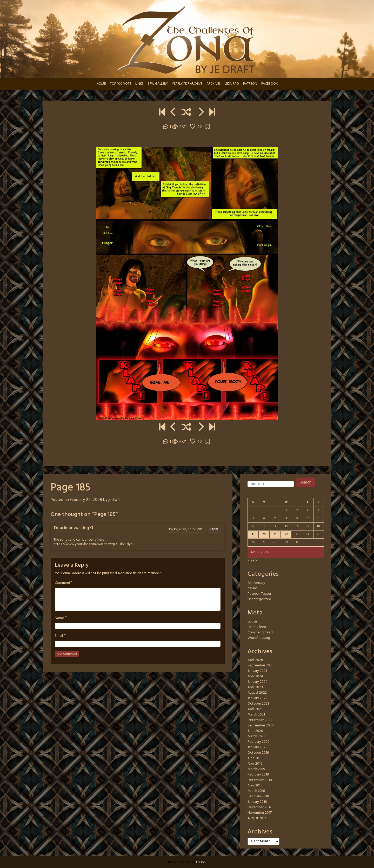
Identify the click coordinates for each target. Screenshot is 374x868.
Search (306, 482)
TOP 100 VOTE (121, 84)
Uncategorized (259, 599)
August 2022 (257, 693)
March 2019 (256, 769)
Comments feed (260, 632)
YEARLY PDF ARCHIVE (187, 84)
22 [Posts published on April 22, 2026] (286, 534)
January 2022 (257, 698)
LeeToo (201, 862)
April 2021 (255, 709)
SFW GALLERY (158, 84)
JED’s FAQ (232, 84)
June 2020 (255, 731)
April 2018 (255, 786)
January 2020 (258, 747)
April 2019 (255, 764)
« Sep (252, 561)
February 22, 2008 (86, 500)
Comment (63, 583)
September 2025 (261, 665)
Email (59, 636)
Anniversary (256, 583)
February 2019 (258, 775)
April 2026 (255, 660)
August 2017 (257, 818)
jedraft (115, 500)
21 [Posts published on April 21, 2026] (275, 534)
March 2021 (256, 715)
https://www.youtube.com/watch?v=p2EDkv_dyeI (94, 544)
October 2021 (258, 704)
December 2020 (260, 720)
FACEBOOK (269, 84)
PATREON (250, 84)
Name (59, 618)
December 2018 (260, 780)
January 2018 (257, 802)
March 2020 (257, 736)
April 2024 (255, 676)
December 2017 (259, 807)
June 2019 (255, 758)
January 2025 (257, 671)
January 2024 (258, 682)
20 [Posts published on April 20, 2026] (264, 534)
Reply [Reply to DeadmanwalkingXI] (214, 529)
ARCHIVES (214, 84)
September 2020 (261, 725)
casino (252, 588)
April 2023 (255, 687)
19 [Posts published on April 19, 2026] (253, 534)
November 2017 (260, 813)
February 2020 (259, 742)
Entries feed (257, 627)
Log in (252, 622)
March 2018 (256, 791)
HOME (101, 84)
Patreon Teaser (259, 594)
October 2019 (258, 753)
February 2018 (258, 796)
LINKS (139, 84)
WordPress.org (259, 638)
